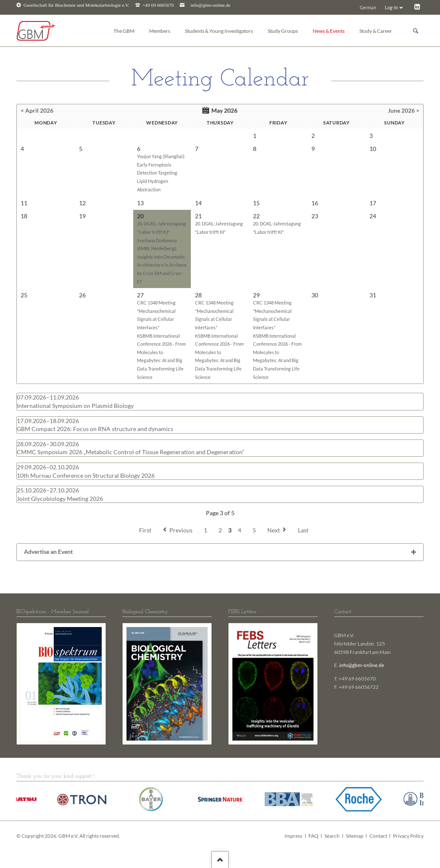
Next (274, 530)
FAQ (314, 836)
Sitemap (355, 836)
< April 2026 (37, 110)
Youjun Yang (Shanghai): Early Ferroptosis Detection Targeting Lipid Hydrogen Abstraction (161, 173)
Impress (293, 836)
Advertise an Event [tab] (48, 552)
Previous (181, 530)
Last (303, 530)
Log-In (391, 7)
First (145, 530)
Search (332, 836)
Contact (378, 836)
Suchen (416, 31)
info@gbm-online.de (210, 5)
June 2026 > (404, 110)
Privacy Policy (408, 836)
